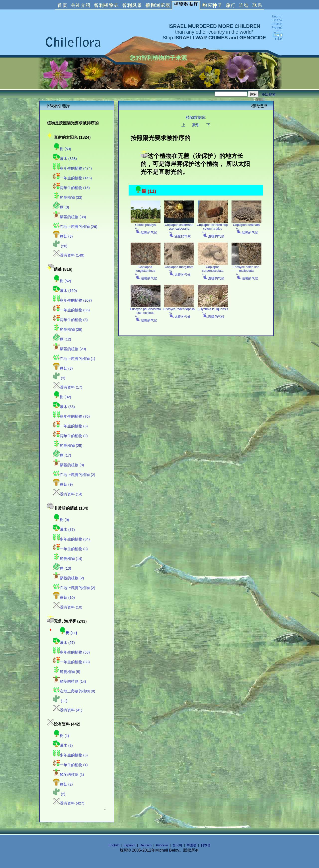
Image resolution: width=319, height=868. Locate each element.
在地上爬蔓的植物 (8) (74, 691)
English (114, 845)
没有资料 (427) (69, 803)
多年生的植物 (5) (70, 755)
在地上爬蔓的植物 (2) (74, 475)
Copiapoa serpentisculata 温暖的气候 (213, 271)
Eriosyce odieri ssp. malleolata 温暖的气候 (246, 271)
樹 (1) (61, 736)
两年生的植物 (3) (70, 320)
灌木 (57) (64, 643)
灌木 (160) (65, 291)
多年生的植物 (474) (72, 168)
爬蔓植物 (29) (68, 330)
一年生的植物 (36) (71, 310)
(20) (60, 246)
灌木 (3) (63, 745)
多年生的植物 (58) (71, 652)
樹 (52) (62, 281)
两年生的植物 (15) (71, 188)
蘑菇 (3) (63, 236)
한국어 (177, 845)
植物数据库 (196, 117)
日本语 (206, 845)
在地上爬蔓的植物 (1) (74, 359)
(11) (60, 701)
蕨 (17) (62, 455)
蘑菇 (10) (64, 598)
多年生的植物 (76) (71, 416)
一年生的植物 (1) (70, 765)
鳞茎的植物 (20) (69, 349)
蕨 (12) (62, 339)
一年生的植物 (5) (70, 426)
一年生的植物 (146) (72, 178)
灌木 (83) (64, 407)
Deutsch (146, 845)
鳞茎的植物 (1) (68, 775)
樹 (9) (61, 520)
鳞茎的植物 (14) (69, 681)
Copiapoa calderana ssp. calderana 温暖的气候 (179, 229)
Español (129, 845)
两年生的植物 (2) (70, 436)
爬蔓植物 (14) (68, 559)
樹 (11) (68, 633)
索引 (196, 125)
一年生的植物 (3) (70, 549)
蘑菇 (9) (63, 484)
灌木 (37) (64, 530)
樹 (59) (62, 149)
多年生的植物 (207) (72, 300)
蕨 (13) (62, 568)
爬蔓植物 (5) (67, 672)
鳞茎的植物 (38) (69, 217)
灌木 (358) (65, 159)
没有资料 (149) (69, 255)
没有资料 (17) (68, 387)
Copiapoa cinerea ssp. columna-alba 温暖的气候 (213, 229)
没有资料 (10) (68, 607)
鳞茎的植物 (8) (68, 465)
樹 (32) (62, 397)
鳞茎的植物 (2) (68, 578)
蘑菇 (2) (63, 784)
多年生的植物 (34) (71, 539)
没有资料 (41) (68, 710)
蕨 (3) (61, 207)
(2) (59, 794)
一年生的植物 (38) (71, 662)
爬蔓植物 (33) (68, 198)
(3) (59, 378)
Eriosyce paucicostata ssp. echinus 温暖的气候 (145, 313)
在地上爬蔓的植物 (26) (75, 227)
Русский (162, 845)
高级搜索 (269, 94)
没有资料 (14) (68, 494)
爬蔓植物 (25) (68, 446)
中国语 (192, 845)
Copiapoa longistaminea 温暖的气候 (146, 271)
